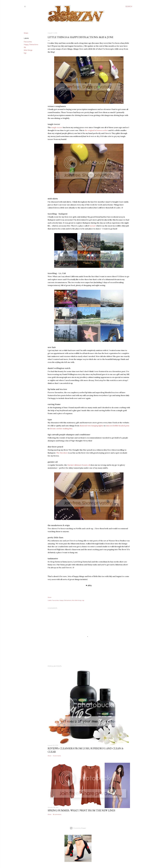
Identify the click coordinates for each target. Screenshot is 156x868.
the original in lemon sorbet (96, 130)
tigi (25, 53)
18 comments (57, 814)
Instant (92, 226)
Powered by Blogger (78, 828)
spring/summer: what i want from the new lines (81, 810)
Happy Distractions (31, 45)
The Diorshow (62, 453)
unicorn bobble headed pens (118, 426)
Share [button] (26, 33)
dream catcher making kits (61, 429)
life (25, 47)
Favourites (28, 42)
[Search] (129, 7)
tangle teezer (57, 127)
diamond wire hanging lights (91, 426)
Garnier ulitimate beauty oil (79, 465)
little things (28, 50)
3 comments (57, 756)
